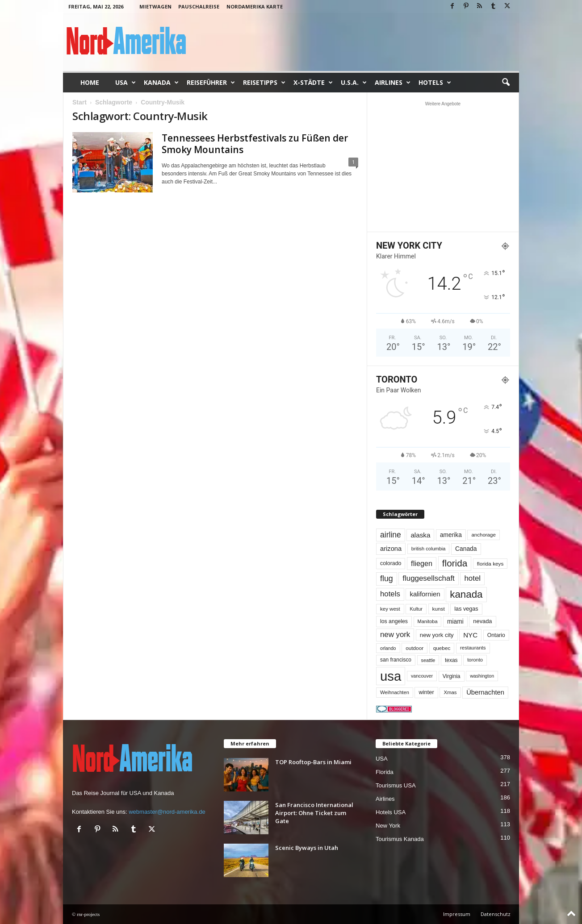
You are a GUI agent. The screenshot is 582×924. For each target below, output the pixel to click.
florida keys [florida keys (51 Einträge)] (490, 564)
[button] (506, 83)
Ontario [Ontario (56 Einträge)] (496, 635)
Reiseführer (211, 83)
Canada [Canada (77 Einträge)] (466, 549)
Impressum (457, 914)
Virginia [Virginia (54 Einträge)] (452, 676)
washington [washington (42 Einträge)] (482, 676)
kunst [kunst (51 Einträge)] (439, 609)
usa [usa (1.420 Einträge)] (391, 676)
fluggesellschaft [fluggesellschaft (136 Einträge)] (429, 578)
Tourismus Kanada (400, 839)
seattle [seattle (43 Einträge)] (428, 660)
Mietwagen (155, 6)
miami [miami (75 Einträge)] (455, 622)
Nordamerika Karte (255, 6)
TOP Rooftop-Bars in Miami (313, 762)
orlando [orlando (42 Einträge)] (388, 648)
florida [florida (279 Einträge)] (455, 563)
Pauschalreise (199, 6)
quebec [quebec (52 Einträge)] (442, 648)
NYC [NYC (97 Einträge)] (470, 635)
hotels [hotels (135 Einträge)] (390, 594)
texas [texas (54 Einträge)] (451, 660)
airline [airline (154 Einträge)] (391, 535)
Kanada (161, 83)
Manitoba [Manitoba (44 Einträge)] (428, 621)
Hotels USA (391, 812)
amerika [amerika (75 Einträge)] (451, 535)
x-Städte (313, 83)
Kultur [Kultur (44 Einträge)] (416, 609)
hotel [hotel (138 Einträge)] (472, 578)
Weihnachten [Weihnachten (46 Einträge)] (395, 692)
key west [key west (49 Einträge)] (390, 609)
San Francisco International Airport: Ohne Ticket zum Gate (314, 813)
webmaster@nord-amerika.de (167, 812)
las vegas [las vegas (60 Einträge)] (466, 609)
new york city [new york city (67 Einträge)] (437, 635)
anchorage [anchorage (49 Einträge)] (483, 535)
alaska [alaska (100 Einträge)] (420, 535)
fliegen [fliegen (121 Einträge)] (422, 563)
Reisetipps (264, 83)
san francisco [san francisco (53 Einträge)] (396, 660)
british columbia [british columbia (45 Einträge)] (429, 549)
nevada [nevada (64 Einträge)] (482, 621)
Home (90, 82)
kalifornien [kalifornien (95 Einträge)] (425, 594)
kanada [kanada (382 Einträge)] (466, 594)
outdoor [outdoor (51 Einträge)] (415, 648)
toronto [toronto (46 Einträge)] (475, 660)
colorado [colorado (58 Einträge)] (391, 563)
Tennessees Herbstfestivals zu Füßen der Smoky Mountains (255, 144)
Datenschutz (496, 914)
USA (126, 83)
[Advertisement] (443, 166)
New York (388, 826)
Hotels (435, 83)
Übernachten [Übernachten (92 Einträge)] (485, 692)
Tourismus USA (396, 785)
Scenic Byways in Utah (307, 848)
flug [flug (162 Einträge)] (387, 579)
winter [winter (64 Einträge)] (426, 692)
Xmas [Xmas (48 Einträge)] (450, 692)
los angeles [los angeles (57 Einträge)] (394, 621)
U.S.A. (354, 83)
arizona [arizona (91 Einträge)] (391, 549)
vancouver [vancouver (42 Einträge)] (422, 676)
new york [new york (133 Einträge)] (395, 635)
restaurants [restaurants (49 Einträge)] (473, 648)
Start (80, 102)
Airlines (393, 83)
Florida (385, 772)
